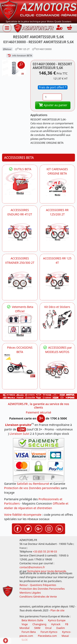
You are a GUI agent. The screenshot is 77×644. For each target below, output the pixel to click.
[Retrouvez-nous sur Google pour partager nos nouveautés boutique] (39, 528)
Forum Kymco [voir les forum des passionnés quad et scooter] (49, 632)
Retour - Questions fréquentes (38, 585)
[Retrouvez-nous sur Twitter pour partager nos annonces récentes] (28, 528)
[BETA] (57, 370)
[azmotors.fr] (34, 28)
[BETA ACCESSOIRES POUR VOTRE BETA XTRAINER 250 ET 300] (20, 280)
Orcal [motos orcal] (48, 628)
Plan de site (57, 610)
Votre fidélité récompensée (23, 515)
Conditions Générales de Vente (38, 597)
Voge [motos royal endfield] (25, 624)
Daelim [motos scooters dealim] (61, 628)
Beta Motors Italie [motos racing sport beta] (32, 620)
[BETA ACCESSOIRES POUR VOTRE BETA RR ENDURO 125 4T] (57, 280)
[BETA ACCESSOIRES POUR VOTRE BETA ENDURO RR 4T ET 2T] (20, 232)
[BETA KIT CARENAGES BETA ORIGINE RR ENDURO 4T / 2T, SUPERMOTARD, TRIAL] (57, 187)
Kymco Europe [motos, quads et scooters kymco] (57, 620)
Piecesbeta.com (47, 636)
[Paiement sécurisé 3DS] (39, 460)
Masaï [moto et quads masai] (65, 636)
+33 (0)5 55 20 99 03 (45, 552)
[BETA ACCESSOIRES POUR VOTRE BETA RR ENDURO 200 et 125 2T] (57, 232)
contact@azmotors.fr (32, 567)
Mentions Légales (30, 593)
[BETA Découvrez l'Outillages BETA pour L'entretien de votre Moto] (20, 183)
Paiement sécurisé (39, 412)
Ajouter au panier (53, 105)
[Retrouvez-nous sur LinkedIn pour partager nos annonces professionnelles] (59, 528)
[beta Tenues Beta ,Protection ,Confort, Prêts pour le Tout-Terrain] (20, 325)
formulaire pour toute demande (47, 571)
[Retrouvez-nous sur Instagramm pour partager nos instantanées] (49, 528)
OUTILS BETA (20, 169)
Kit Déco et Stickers (57, 307)
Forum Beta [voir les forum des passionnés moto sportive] (29, 632)
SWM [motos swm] (37, 628)
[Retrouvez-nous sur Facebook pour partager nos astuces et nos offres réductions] (18, 528)
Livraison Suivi (20, 434)
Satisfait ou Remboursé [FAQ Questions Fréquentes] (33, 484)
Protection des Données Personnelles (42, 589)
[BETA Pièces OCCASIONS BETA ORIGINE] (20, 366)
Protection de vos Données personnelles (32, 488)
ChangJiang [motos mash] (39, 624)
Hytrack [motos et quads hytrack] (56, 624)
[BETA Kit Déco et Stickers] (57, 319)
